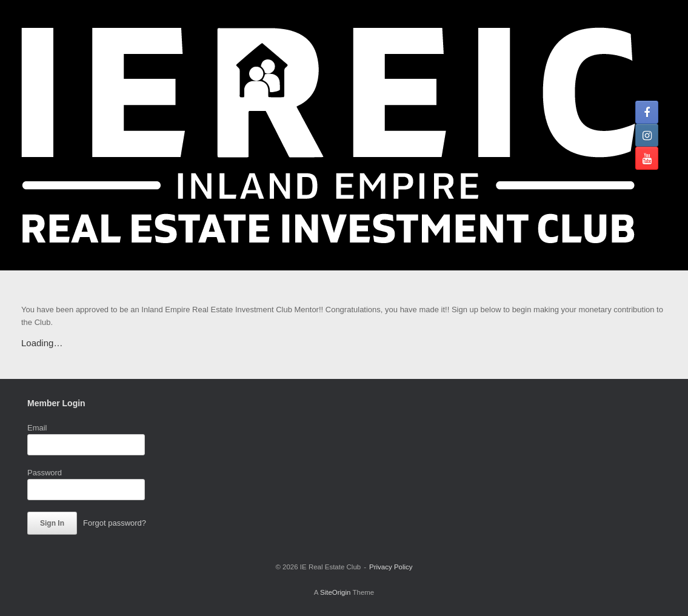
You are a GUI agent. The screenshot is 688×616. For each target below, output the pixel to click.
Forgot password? (115, 523)
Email (37, 428)
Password (45, 473)
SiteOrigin (336, 592)
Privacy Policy (391, 567)
